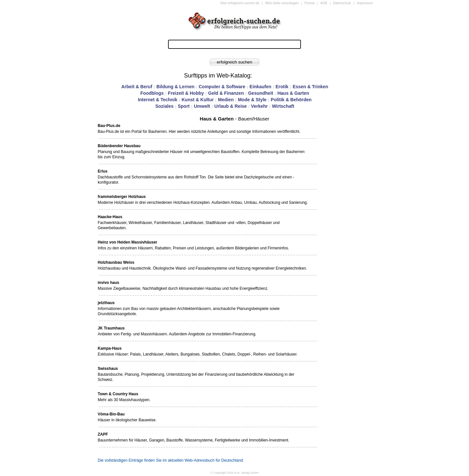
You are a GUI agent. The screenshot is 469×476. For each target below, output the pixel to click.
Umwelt (202, 106)
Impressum (365, 3)
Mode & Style (252, 100)
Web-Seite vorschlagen (282, 3)
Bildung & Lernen (175, 87)
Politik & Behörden (291, 100)
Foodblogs (152, 93)
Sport (184, 106)
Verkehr (259, 106)
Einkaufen (260, 87)
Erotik (282, 87)
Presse (310, 3)
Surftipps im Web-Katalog (217, 76)
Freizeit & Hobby (186, 93)
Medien (226, 100)
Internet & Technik (157, 100)
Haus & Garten (293, 93)
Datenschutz (342, 3)
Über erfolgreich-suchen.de (240, 3)
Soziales (164, 106)
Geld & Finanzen (226, 93)
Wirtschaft (283, 106)
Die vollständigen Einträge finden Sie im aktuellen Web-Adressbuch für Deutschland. (171, 460)
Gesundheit (261, 93)
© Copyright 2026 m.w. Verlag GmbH (234, 473)
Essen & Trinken (311, 87)
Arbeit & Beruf (137, 87)
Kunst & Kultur (198, 100)
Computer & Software (222, 87)
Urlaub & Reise (231, 106)
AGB (324, 3)
